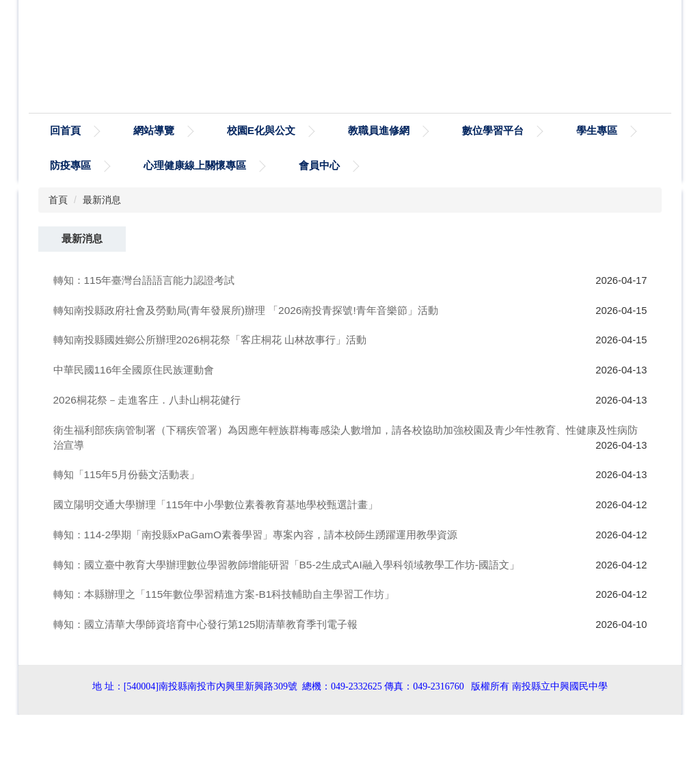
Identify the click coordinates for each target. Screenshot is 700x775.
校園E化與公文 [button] (324, 130)
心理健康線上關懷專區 (288, 165)
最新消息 (102, 200)
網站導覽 (217, 130)
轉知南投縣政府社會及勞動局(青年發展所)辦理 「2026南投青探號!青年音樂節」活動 (246, 310)
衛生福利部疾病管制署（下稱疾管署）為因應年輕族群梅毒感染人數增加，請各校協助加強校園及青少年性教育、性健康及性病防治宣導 (346, 437)
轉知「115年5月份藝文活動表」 (126, 474)
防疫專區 (164, 165)
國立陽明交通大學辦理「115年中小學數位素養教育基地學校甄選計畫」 (216, 504)
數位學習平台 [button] (556, 130)
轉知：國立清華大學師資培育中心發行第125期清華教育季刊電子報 (206, 624)
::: (55, 130)
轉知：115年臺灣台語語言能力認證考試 (144, 280)
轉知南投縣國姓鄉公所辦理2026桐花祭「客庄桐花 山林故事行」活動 (210, 340)
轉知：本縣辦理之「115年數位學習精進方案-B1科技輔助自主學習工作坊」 (224, 594)
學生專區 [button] (70, 165)
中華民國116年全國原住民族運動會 (134, 370)
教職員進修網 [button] (442, 130)
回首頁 (128, 130)
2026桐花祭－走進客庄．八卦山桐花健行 (147, 400)
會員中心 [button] (413, 165)
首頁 (58, 200)
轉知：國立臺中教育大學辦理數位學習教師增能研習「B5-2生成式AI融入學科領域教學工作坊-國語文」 (286, 565)
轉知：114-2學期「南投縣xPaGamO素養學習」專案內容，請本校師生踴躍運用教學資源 (255, 535)
